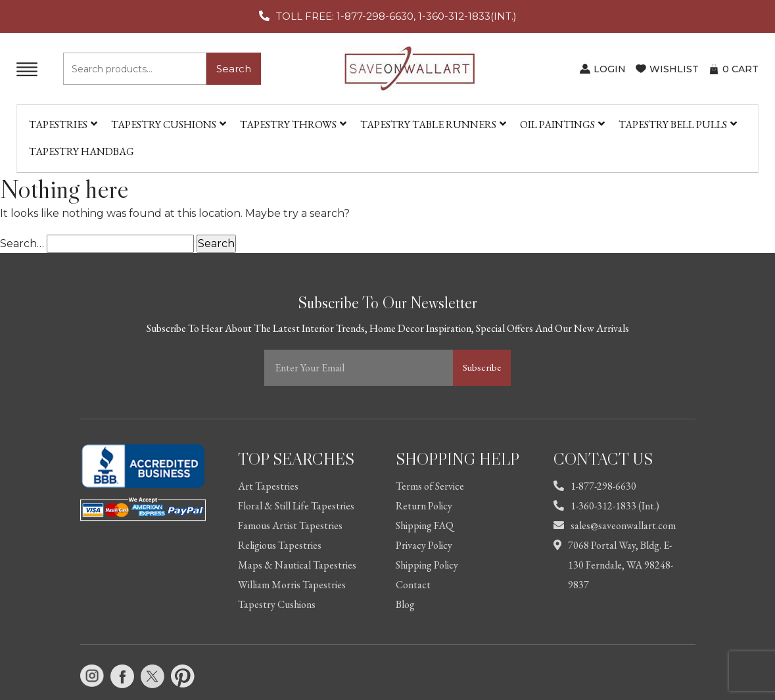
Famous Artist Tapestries (290, 525)
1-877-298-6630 (595, 486)
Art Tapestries (268, 486)
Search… (22, 244)
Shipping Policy (427, 565)
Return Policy (424, 506)
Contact (413, 585)
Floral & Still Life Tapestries (296, 506)
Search (234, 69)
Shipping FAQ (425, 525)
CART (740, 69)
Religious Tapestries (280, 545)
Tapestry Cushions (277, 604)
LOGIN (610, 69)
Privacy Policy (424, 545)
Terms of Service (430, 486)
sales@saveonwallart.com (615, 525)
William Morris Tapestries (292, 585)
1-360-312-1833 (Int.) (606, 506)
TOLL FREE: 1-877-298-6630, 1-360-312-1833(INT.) (396, 16)
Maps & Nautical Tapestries (297, 565)
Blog (405, 604)
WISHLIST (674, 69)
